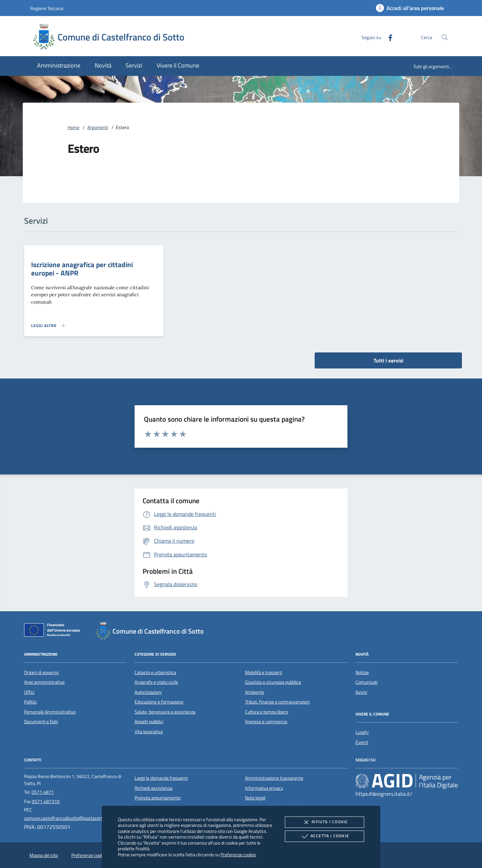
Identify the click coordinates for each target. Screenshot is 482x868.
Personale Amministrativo (50, 712)
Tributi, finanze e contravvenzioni (277, 702)
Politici (30, 702)
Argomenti (98, 127)
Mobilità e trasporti (264, 672)
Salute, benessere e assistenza (165, 712)
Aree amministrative (44, 682)
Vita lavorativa (149, 732)
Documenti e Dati (41, 722)
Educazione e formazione (159, 702)
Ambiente (255, 692)
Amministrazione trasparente (274, 778)
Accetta (325, 836)
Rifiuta (324, 822)
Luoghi (362, 732)
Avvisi (361, 692)
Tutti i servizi (388, 360)
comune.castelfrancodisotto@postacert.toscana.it (73, 818)
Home (73, 127)
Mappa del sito (44, 855)
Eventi (362, 742)
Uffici (29, 692)
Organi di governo (41, 672)
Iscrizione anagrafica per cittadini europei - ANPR (82, 269)
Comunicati (367, 682)
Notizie (362, 672)
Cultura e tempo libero (266, 712)
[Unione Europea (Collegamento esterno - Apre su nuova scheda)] (54, 631)
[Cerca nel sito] (445, 37)
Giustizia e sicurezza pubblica (273, 682)
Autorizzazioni (148, 692)
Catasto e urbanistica (155, 672)
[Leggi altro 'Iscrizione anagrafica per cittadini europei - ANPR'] (48, 326)
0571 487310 (46, 801)
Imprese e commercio (266, 722)
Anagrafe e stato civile (156, 682)
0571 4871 (43, 792)
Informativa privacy (264, 788)
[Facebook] (388, 37)
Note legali (255, 798)
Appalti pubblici (149, 722)
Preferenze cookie (238, 854)
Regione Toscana (47, 8)
